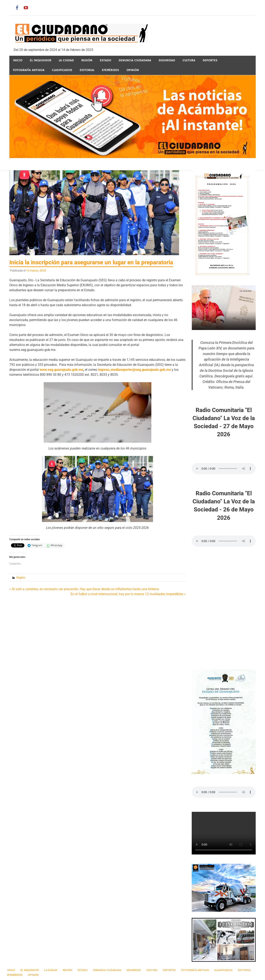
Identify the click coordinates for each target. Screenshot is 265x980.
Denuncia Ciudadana (135, 60)
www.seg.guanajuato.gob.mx (61, 370)
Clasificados (62, 70)
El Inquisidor (41, 60)
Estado (105, 60)
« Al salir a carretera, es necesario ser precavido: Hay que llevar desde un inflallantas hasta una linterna (84, 589)
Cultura (189, 60)
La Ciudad (66, 60)
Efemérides (110, 70)
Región (87, 60)
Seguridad (167, 60)
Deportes (210, 60)
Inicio (18, 60)
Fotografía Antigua (29, 70)
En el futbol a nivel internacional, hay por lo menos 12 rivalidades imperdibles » (128, 594)
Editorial (87, 70)
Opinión (133, 70)
